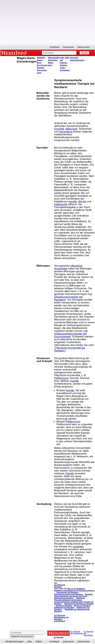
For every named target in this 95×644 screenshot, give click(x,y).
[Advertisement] (48, 22)
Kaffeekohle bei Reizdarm (64, 607)
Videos (39, 641)
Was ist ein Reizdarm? (76, 589)
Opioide (70, 473)
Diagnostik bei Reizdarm (64, 598)
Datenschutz (84, 47)
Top (56, 583)
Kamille (73, 202)
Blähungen (71, 129)
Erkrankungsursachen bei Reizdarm (68, 594)
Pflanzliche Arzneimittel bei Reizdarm (79, 604)
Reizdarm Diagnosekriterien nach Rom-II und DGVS (73, 595)
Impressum (68, 47)
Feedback (54, 47)
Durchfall (59, 129)
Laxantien (78, 547)
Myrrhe (82, 202)
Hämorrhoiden (54, 58)
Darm (50, 65)
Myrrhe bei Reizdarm (83, 606)
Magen (51, 63)
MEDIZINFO (14, 53)
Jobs (29, 641)
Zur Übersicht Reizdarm (60, 586)
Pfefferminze (61, 378)
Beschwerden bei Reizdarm (68, 592)
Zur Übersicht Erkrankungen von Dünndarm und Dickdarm (61, 618)
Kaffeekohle (61, 204)
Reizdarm (41, 68)
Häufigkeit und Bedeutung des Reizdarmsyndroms (74, 590)
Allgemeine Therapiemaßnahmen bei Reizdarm (70, 599)
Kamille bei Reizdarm (64, 606)
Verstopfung (65, 70)
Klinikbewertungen (14, 641)
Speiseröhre (53, 60)
